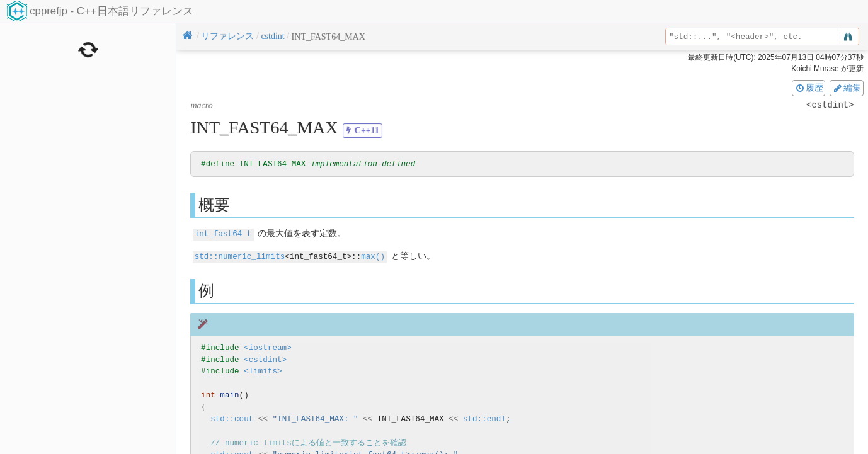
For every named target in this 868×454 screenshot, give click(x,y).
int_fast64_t (223, 234)
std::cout (232, 418)
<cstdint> (265, 359)
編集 (847, 88)
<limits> (263, 371)
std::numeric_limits (240, 256)
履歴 (809, 88)
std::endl (484, 418)
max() (373, 256)
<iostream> (268, 347)
